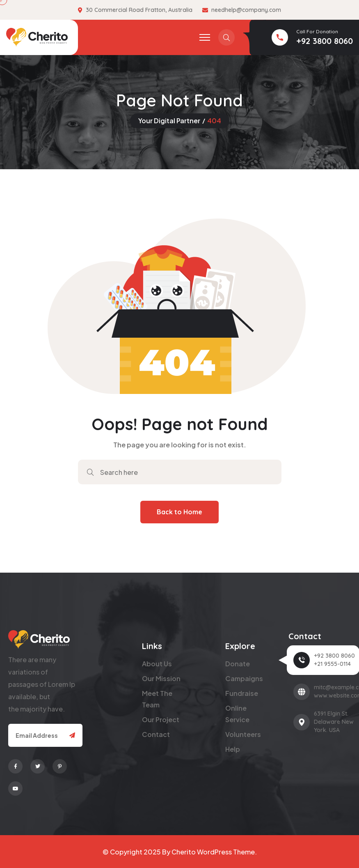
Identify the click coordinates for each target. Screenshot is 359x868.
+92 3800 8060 (325, 41)
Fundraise (242, 693)
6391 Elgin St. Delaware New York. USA (334, 722)
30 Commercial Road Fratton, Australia (139, 10)
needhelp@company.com (246, 10)
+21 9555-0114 (332, 664)
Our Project (161, 719)
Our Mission (161, 678)
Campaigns (244, 678)
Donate (238, 664)
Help (233, 749)
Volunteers (243, 734)
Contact (156, 734)
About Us (157, 664)
